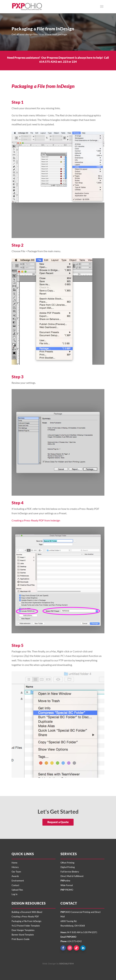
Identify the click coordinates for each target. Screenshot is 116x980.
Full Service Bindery (70, 872)
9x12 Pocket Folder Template (26, 926)
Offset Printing (67, 863)
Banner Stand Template (23, 935)
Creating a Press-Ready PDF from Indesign (36, 520)
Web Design (49, 964)
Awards (15, 876)
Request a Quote (58, 822)
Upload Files (17, 890)
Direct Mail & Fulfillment (72, 876)
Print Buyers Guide (21, 939)
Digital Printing (68, 867)
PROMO (67, 890)
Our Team (16, 872)
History (15, 867)
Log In (14, 894)
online (65, 881)
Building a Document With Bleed (27, 912)
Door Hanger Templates (23, 930)
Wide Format (67, 885)
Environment (18, 881)
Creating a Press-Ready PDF (25, 917)
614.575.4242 (75, 941)
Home (14, 863)
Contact (15, 885)
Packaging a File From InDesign (26, 921)
